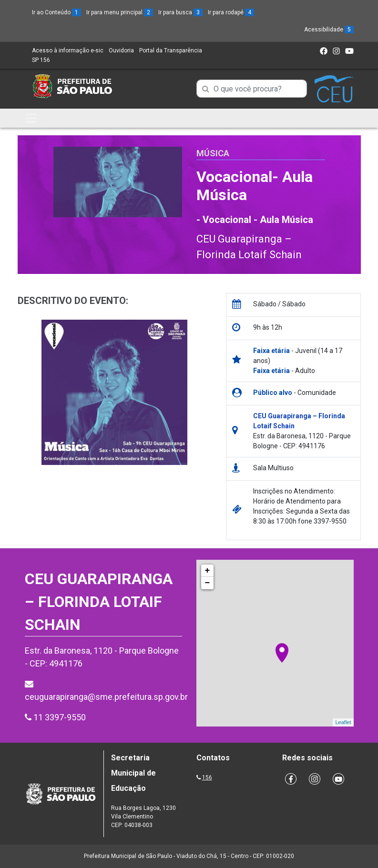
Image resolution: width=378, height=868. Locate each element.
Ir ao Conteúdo (56, 12)
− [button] (208, 583)
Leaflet (343, 722)
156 (207, 777)
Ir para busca (180, 12)
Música (213, 153)
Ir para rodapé (231, 12)
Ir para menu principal (120, 12)
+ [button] (208, 571)
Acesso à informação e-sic (68, 50)
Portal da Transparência (171, 50)
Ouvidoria (121, 50)
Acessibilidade (329, 30)
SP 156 (41, 60)
